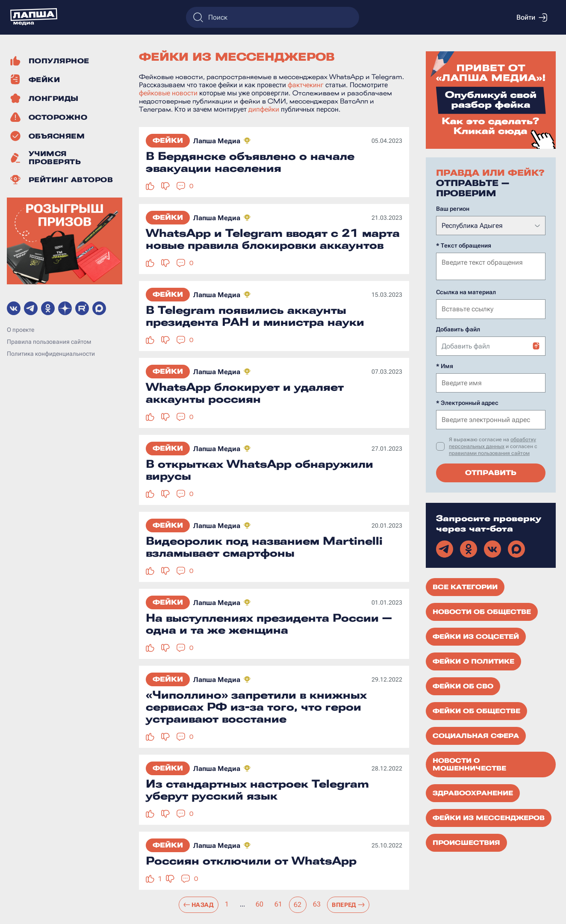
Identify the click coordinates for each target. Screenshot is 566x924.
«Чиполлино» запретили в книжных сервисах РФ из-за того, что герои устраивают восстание (256, 707)
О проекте (21, 330)
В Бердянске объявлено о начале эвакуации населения (250, 162)
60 (260, 904)
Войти (532, 18)
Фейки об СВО (463, 685)
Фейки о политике (473, 661)
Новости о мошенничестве (469, 764)
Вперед (348, 905)
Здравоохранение (473, 792)
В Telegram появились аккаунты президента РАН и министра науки (255, 316)
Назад (199, 905)
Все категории (465, 586)
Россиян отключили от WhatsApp (251, 861)
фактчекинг (306, 85)
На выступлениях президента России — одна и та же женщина (269, 624)
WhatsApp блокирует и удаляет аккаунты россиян (245, 393)
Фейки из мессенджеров (489, 817)
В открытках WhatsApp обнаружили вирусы (259, 470)
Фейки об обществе (476, 710)
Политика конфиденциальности (51, 354)
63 (317, 904)
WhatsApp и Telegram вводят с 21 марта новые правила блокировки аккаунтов (273, 239)
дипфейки (264, 109)
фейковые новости (168, 93)
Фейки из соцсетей (476, 636)
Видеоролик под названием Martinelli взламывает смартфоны (264, 547)
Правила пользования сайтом (49, 342)
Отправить (491, 472)
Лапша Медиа (217, 141)
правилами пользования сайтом (489, 452)
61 (279, 904)
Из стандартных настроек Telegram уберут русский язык (257, 790)
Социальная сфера (476, 735)
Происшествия (466, 842)
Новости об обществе (482, 611)
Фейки (168, 140)
